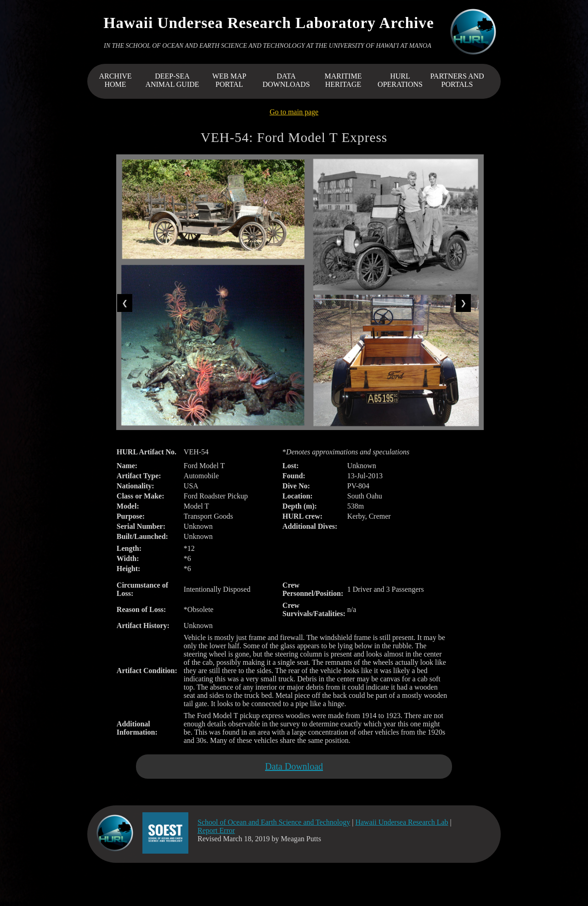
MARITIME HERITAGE (343, 80)
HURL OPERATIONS (400, 80)
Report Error (216, 830)
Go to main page (294, 112)
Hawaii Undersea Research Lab (401, 822)
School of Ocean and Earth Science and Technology (274, 822)
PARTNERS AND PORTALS (457, 80)
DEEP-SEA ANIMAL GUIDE (172, 80)
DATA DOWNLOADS (286, 80)
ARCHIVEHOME (115, 80)
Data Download (294, 766)
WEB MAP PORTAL (229, 80)
